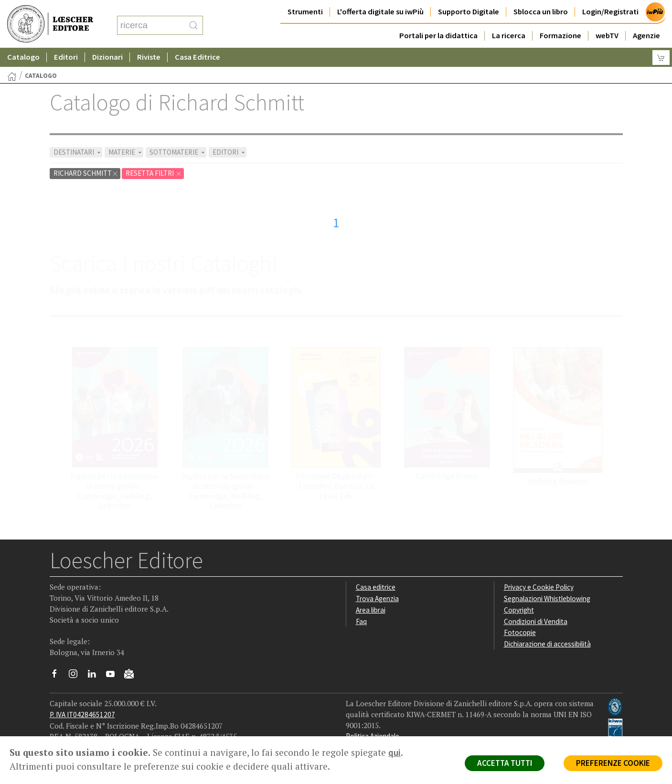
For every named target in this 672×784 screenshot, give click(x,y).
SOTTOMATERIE (178, 152)
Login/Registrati (610, 12)
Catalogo (23, 57)
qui (395, 752)
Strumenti (305, 12)
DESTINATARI (78, 152)
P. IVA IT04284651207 (82, 715)
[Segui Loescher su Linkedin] (95, 676)
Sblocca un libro (541, 12)
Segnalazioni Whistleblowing (547, 599)
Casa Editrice (197, 57)
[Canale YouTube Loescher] (114, 676)
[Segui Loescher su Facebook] (58, 676)
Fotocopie (520, 632)
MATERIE (126, 152)
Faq (361, 621)
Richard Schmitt (86, 173)
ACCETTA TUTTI (505, 763)
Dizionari (107, 57)
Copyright (519, 610)
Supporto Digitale (469, 12)
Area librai (371, 610)
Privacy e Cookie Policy (539, 587)
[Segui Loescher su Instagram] (77, 676)
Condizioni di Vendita (536, 621)
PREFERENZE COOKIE (613, 763)
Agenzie (646, 36)
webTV (607, 36)
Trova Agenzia (377, 599)
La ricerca (509, 36)
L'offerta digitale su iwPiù (380, 12)
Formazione (560, 36)
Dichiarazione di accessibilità (547, 644)
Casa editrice (376, 587)
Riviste (149, 57)
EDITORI (229, 152)
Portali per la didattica (438, 36)
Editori (66, 57)
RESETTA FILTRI (154, 173)
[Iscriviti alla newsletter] (133, 675)
